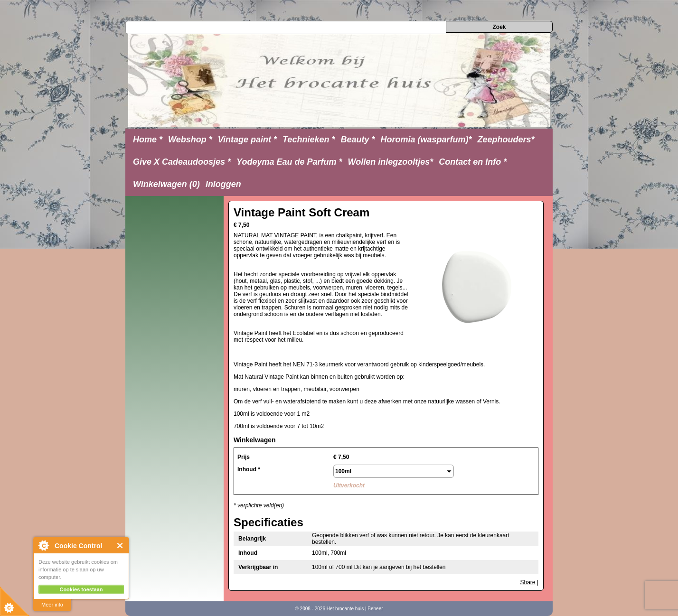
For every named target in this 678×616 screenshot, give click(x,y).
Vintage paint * (247, 140)
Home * (148, 140)
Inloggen (223, 184)
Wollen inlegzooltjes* (391, 162)
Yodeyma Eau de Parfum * (289, 162)
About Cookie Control (43, 545)
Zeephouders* (506, 140)
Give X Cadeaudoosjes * (182, 162)
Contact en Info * (473, 162)
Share (528, 582)
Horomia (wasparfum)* (426, 140)
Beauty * (358, 140)
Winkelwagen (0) (166, 184)
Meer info (52, 605)
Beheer (375, 609)
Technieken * (309, 140)
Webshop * (190, 140)
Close (120, 546)
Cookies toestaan (81, 589)
